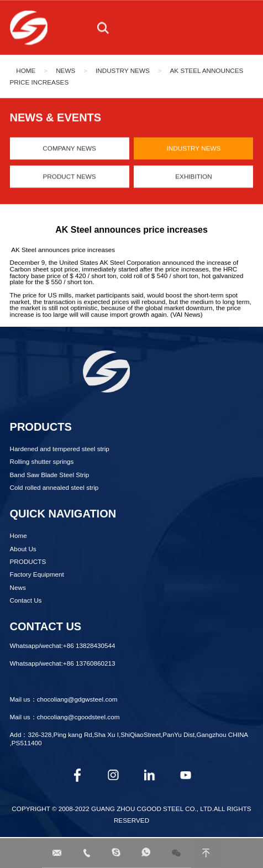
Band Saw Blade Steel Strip (50, 475)
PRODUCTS (28, 561)
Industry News (123, 71)
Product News (70, 178)
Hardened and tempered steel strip (60, 449)
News (65, 71)
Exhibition (193, 178)
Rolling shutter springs (42, 461)
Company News (69, 150)
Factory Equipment (37, 574)
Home (26, 71)
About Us (23, 549)
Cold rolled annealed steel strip (54, 487)
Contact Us (26, 600)
